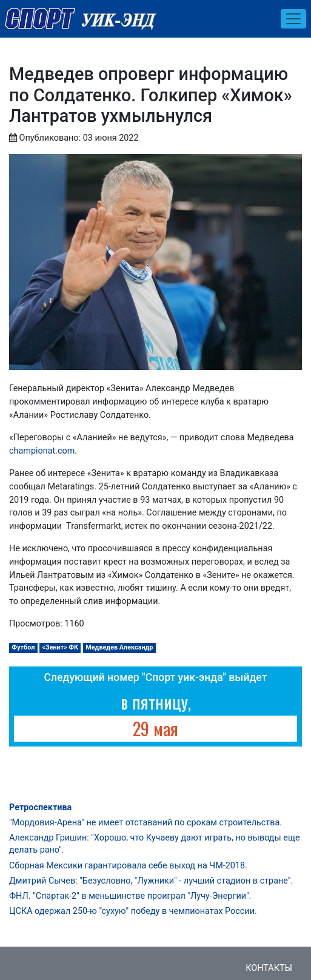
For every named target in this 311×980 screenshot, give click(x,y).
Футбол (23, 647)
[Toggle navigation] (293, 19)
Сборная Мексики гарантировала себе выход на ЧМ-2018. (128, 866)
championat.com (42, 451)
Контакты (269, 968)
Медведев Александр (119, 647)
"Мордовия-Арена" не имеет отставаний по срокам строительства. (145, 823)
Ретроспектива (40, 807)
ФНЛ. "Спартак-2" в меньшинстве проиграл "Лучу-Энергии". (130, 896)
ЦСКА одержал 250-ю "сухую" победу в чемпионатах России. (133, 911)
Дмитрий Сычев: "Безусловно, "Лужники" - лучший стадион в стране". (151, 881)
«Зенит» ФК (61, 647)
